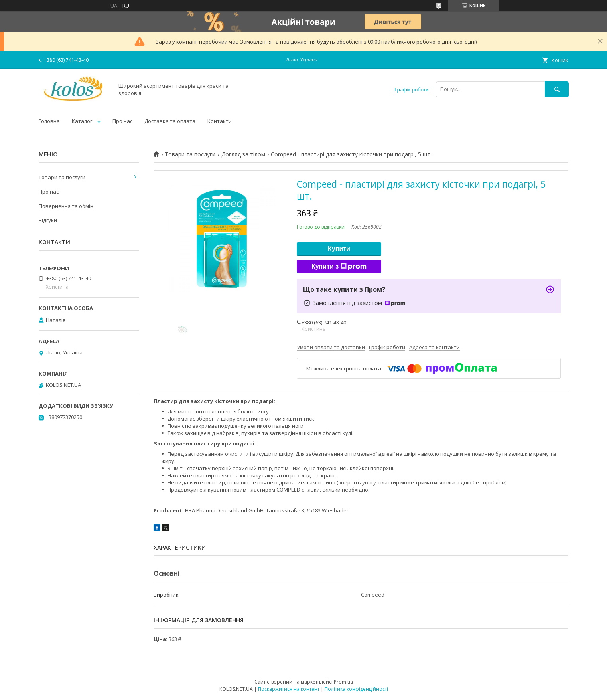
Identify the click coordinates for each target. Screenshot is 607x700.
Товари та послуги (190, 154)
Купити (339, 249)
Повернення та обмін (66, 206)
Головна (49, 121)
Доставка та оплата (170, 121)
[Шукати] (557, 89)
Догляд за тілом (243, 154)
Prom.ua (343, 682)
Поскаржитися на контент (289, 689)
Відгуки (48, 220)
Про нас (122, 121)
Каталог (82, 121)
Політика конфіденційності (356, 689)
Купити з (339, 267)
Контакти (220, 121)
